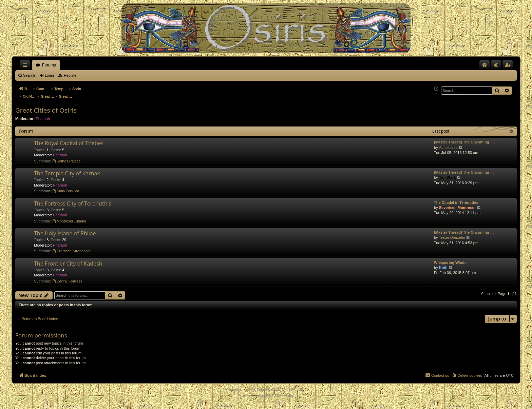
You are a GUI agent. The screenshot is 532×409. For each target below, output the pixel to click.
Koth (443, 264)
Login (49, 75)
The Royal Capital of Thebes (69, 139)
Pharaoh (43, 115)
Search (29, 75)
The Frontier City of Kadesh (68, 260)
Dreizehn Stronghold (71, 247)
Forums (49, 65)
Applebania (448, 144)
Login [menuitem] (498, 66)
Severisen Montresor (458, 204)
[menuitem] (484, 65)
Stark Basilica (66, 187)
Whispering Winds (450, 259)
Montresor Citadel (69, 217)
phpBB (248, 386)
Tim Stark (448, 174)
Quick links (26, 66)
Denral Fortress (67, 277)
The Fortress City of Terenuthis (73, 200)
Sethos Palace (66, 157)
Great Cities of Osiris (46, 106)
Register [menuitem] (509, 66)
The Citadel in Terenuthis (456, 199)
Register (71, 75)
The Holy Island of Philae (65, 230)
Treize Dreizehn (452, 234)
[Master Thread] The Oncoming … (464, 138)
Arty (254, 392)
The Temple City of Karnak (67, 170)
